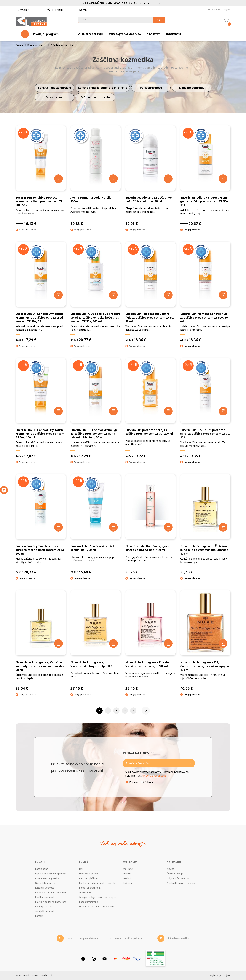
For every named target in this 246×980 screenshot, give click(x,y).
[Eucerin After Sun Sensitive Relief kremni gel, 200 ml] (96, 524)
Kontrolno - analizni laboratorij (51, 892)
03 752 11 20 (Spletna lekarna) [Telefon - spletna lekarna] (83, 938)
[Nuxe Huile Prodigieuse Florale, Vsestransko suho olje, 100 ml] (150, 640)
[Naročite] (159, 763)
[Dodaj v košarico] (58, 179)
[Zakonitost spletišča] (155, 959)
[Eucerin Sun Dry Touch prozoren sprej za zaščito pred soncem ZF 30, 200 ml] (205, 408)
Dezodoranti (54, 97)
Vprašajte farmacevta (125, 34)
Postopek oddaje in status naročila (97, 883)
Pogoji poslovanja (44, 907)
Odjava (149, 782)
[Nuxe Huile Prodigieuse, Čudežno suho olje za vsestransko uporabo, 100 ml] (205, 524)
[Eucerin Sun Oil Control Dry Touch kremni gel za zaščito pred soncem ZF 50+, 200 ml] (41, 408)
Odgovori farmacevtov (178, 878)
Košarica (127, 883)
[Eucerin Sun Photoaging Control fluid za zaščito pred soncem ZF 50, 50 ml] (150, 292)
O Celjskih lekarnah (45, 911)
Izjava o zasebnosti (42, 975)
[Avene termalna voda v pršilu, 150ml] (96, 176)
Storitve (154, 34)
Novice (84, 10)
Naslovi (127, 878)
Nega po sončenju (192, 88)
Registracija (214, 10)
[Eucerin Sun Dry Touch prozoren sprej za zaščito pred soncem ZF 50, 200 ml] (41, 524)
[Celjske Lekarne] (31, 21)
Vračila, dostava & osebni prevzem (97, 907)
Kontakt (39, 916)
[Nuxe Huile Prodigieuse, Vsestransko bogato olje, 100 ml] (96, 640)
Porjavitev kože (151, 88)
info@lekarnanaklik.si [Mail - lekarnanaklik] (179, 938)
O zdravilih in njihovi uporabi (181, 883)
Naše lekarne (54, 10)
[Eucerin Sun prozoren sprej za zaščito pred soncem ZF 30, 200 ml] (150, 408)
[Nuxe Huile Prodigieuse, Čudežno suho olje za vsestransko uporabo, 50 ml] (41, 640)
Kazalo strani (42, 869)
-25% (23, 132)
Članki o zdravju (91, 34)
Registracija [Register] (215, 975)
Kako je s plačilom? (89, 878)
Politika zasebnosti (45, 897)
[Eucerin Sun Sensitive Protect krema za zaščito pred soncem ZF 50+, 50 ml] (41, 176)
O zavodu (22, 10)
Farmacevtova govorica (47, 878)
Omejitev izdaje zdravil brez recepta (97, 897)
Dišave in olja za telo (95, 97)
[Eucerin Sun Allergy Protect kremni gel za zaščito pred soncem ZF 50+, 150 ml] (205, 176)
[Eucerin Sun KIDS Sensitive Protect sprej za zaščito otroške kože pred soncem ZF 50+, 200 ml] (96, 292)
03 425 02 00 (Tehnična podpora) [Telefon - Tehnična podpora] (126, 938)
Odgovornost (86, 892)
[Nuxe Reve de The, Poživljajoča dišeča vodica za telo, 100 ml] (150, 524)
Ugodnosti (174, 34)
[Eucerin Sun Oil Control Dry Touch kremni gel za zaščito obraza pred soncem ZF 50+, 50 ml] (41, 292)
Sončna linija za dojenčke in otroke (103, 88)
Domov (19, 45)
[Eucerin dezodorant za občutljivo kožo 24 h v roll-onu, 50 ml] (150, 176)
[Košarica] (227, 21)
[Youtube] (104, 959)
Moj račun (128, 869)
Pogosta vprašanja (89, 902)
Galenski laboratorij (45, 883)
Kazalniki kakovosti (45, 888)
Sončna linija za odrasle (54, 88)
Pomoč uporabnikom (90, 888)
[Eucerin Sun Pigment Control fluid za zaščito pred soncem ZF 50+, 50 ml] (205, 292)
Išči (81, 869)
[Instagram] (94, 959)
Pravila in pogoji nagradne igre (51, 902)
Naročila (127, 874)
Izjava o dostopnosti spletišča (51, 874)
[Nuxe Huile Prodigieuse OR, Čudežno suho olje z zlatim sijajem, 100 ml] (205, 640)
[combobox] (121, 20)
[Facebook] (83, 959)
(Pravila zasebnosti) (154, 776)
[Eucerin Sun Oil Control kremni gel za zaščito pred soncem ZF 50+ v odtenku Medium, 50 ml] (96, 408)
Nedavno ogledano (89, 874)
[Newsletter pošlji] (190, 763)
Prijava (227, 10)
